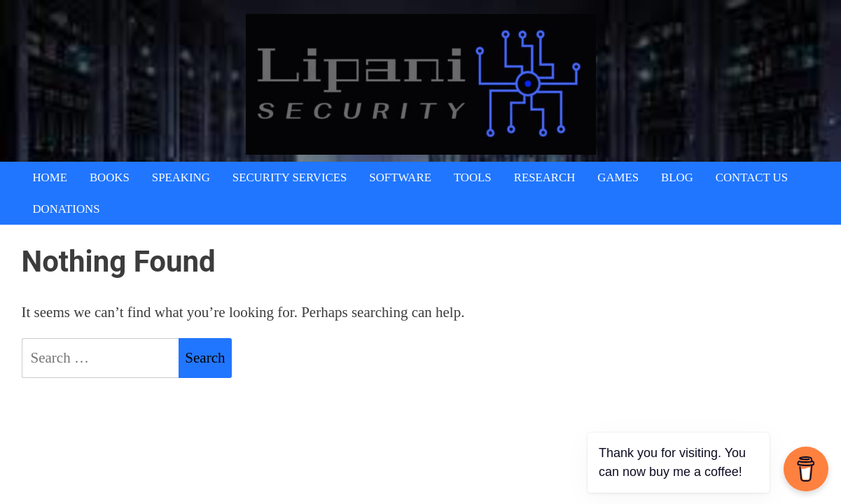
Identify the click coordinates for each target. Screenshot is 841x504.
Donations (67, 209)
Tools (473, 177)
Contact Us (752, 177)
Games (618, 177)
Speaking (181, 177)
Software (400, 177)
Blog (677, 177)
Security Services (290, 177)
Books (110, 177)
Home (50, 177)
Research (545, 177)
